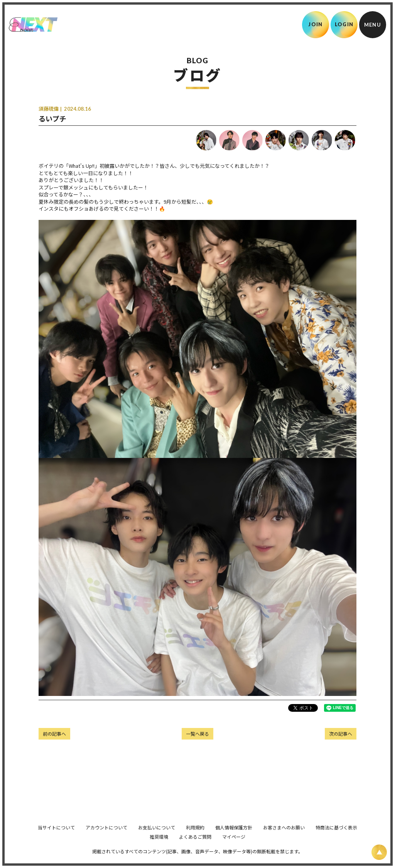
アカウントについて (106, 838)
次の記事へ (341, 734)
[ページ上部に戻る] (379, 852)
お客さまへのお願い (284, 838)
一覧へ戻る (197, 734)
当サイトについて (56, 838)
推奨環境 (159, 847)
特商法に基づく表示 (336, 838)
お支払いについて (157, 838)
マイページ (234, 847)
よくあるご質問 (195, 847)
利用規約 (195, 838)
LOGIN (344, 24)
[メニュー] (373, 25)
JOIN (315, 24)
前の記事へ (54, 734)
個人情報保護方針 (234, 838)
